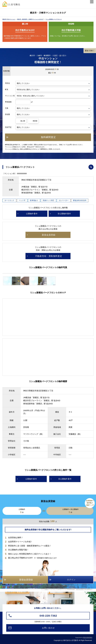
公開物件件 (32, 214)
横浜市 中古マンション (9, 19)
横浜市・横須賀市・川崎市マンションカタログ (30, 19)
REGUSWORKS (88, 638)
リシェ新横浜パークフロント (54, 19)
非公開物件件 (64, 214)
